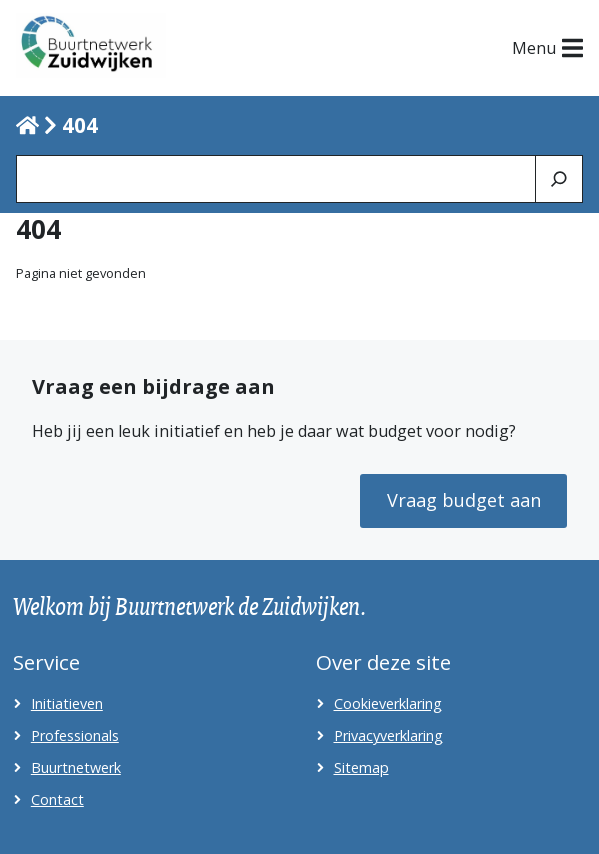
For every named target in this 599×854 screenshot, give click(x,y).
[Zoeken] (559, 179)
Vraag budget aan (464, 500)
